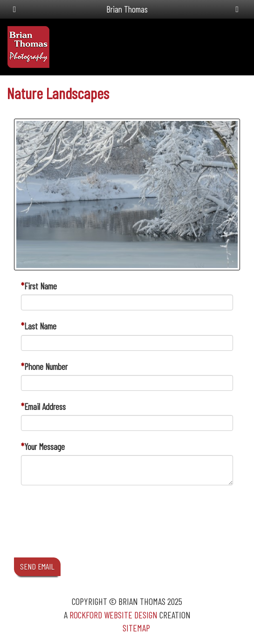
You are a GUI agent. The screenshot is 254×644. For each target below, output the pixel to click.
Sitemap (136, 628)
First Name (41, 286)
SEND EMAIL (37, 566)
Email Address (45, 406)
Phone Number (46, 366)
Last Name (40, 326)
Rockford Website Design (113, 615)
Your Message (45, 446)
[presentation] (92, 530)
